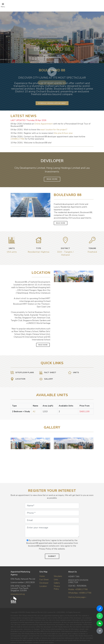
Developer (44, 583)
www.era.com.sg (18, 594)
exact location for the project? (54, 130)
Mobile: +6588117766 (78, 589)
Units (56, 580)
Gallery (57, 583)
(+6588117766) (18, 139)
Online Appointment (44, 124)
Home (42, 576)
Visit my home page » (77, 597)
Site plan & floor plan (63, 133)
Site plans (58, 576)
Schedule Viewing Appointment (52, 103)
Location (43, 586)
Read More (52, 179)
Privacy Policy (57, 588)
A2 (34, 412)
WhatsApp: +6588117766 (80, 593)
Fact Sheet (44, 580)
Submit (52, 556)
